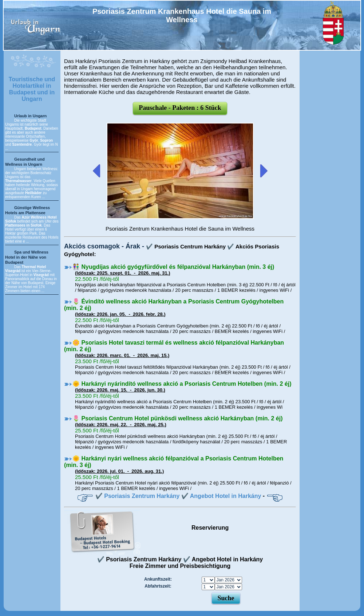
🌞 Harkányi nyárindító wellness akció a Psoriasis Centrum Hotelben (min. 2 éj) (182, 384)
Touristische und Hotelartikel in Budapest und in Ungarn (32, 89)
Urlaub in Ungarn (30, 116)
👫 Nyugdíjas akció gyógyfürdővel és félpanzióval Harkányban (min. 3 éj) (173, 267)
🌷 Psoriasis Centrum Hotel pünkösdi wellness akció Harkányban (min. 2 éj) (178, 418)
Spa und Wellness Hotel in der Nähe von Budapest (27, 257)
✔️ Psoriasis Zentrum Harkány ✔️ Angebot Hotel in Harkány (178, 496)
